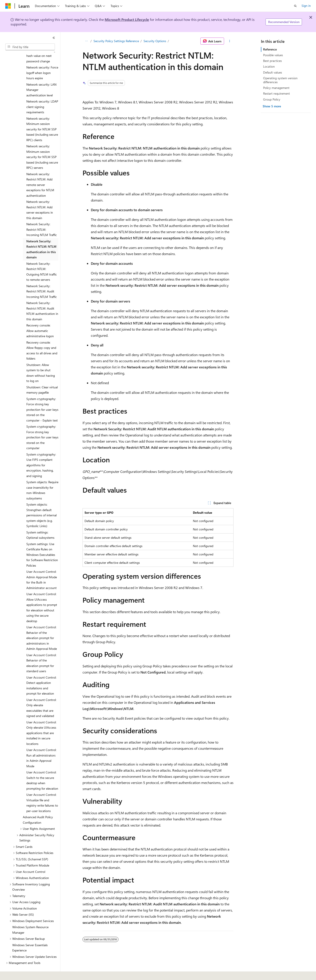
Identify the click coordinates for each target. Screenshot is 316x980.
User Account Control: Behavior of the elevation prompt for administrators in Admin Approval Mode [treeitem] (42, 626)
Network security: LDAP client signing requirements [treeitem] (42, 95)
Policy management (276, 88)
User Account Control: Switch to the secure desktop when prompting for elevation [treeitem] (42, 768)
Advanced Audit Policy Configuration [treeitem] (38, 808)
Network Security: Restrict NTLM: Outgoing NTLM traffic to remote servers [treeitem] (42, 260)
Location (269, 66)
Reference (270, 49)
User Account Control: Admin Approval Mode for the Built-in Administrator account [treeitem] (42, 568)
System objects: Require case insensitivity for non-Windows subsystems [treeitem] (42, 478)
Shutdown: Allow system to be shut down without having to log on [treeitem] (41, 361)
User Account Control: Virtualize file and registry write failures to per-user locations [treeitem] (42, 791)
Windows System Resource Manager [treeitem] (30, 918)
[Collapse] (54, 38)
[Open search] (295, 6)
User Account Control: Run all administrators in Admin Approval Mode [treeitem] (41, 746)
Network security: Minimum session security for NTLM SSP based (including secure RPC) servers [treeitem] (42, 145)
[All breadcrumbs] (86, 41)
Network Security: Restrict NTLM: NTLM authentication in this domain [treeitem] (41, 237)
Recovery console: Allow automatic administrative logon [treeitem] (40, 319)
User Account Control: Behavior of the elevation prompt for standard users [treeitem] (41, 651)
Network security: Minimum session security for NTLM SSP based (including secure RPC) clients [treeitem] (42, 117)
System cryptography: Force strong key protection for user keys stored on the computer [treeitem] (42, 425)
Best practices (272, 61)
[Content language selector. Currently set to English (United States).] (25, 974)
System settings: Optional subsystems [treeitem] (40, 523)
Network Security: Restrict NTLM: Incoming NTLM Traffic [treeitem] (42, 217)
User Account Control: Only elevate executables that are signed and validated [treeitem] (41, 696)
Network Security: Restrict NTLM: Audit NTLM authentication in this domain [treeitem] (42, 299)
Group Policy (272, 99)
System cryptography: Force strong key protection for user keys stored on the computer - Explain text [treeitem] (42, 397)
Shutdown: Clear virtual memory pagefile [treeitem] (42, 378)
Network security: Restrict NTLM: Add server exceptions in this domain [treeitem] (40, 198)
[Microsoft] (8, 6)
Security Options (155, 41)
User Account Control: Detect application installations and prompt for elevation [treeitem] (41, 673)
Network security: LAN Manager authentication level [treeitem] (41, 78)
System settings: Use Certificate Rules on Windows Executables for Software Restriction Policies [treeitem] (42, 543)
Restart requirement (276, 93)
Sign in (306, 6)
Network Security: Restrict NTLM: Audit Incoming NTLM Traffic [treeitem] (42, 279)
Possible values (273, 55)
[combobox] (30, 47)
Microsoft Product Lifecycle (127, 19)
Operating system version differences (280, 80)
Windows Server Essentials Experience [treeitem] (30, 936)
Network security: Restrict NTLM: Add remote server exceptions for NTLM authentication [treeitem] (40, 173)
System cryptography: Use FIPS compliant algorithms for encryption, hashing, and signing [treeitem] (41, 453)
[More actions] (230, 41)
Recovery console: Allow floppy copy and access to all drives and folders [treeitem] (42, 338)
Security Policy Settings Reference (116, 41)
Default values (273, 72)
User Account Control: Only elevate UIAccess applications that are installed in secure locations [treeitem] (41, 721)
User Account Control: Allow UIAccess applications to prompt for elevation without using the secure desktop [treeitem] (42, 595)
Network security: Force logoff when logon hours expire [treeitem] (42, 61)
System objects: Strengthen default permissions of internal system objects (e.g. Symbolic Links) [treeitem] (41, 503)
